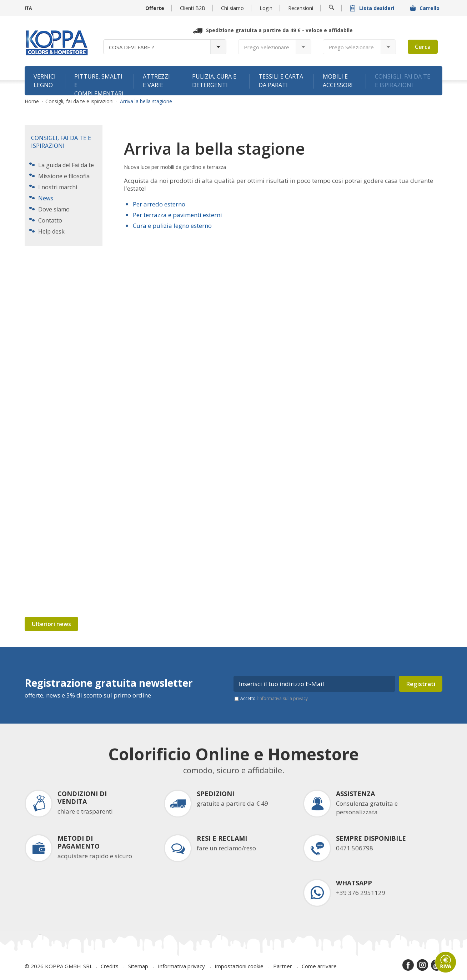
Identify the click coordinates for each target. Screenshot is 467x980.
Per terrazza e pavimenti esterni (177, 215)
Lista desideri (373, 8)
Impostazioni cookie (239, 966)
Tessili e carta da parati (281, 81)
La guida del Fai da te (66, 165)
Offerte (155, 8)
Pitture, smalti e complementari (99, 84)
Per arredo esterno (159, 204)
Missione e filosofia (64, 176)
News (46, 198)
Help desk (51, 231)
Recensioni (301, 8)
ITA (28, 8)
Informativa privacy (181, 966)
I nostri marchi (58, 187)
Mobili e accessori (338, 81)
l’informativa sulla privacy (282, 698)
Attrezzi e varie (156, 81)
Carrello (426, 8)
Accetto (274, 698)
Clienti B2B (193, 8)
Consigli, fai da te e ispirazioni (403, 81)
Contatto (50, 220)
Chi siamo (232, 8)
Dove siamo (54, 209)
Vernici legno (45, 81)
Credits (110, 966)
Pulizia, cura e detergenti (214, 81)
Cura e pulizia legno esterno (172, 226)
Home (32, 101)
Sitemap (138, 966)
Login (266, 8)
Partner (283, 966)
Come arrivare (319, 966)
